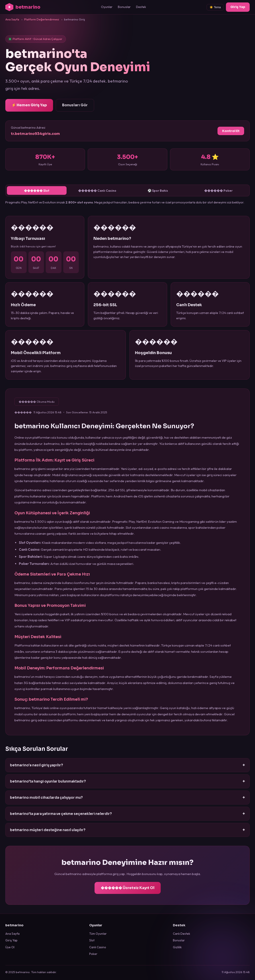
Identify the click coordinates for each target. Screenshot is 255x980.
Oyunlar (107, 7)
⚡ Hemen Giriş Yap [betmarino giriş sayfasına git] (29, 105)
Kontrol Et (231, 131)
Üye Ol (10, 947)
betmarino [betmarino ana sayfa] (23, 7)
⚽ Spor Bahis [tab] (158, 191)
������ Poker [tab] (218, 191)
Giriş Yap (11, 940)
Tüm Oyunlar (98, 934)
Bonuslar (124, 7)
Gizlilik (177, 947)
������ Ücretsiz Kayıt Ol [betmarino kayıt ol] (128, 888)
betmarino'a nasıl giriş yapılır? (127, 765)
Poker (93, 954)
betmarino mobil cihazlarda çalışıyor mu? (127, 798)
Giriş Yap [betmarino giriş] (238, 7)
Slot (92, 940)
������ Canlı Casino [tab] (97, 191)
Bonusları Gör (75, 105)
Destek (141, 7)
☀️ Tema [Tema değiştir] (215, 7)
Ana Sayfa (12, 934)
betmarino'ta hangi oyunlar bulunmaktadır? (127, 782)
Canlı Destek (182, 934)
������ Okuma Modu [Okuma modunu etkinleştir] (37, 402)
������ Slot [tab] (37, 191)
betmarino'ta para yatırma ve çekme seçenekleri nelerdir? (127, 814)
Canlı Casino (98, 947)
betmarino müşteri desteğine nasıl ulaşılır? (127, 830)
